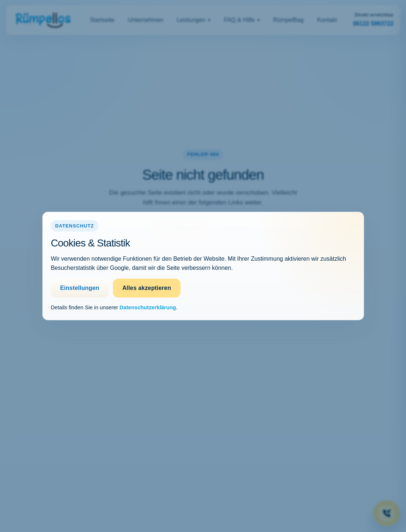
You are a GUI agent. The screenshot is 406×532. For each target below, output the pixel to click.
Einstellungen (79, 288)
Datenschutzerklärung (148, 307)
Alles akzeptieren (147, 288)
